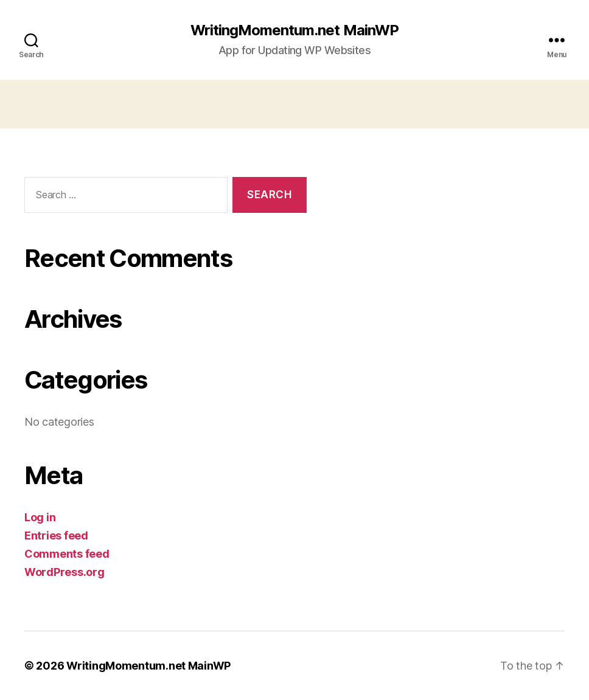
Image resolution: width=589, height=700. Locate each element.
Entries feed (56, 535)
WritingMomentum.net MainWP (294, 30)
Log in (40, 517)
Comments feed (67, 554)
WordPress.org (64, 572)
